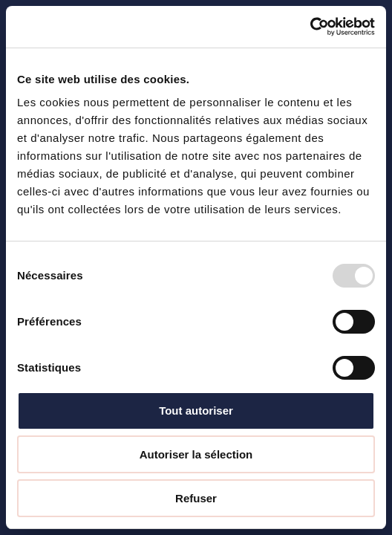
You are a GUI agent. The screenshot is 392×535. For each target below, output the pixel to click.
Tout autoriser (196, 411)
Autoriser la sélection (196, 454)
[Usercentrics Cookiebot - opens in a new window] (310, 27)
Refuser (196, 498)
